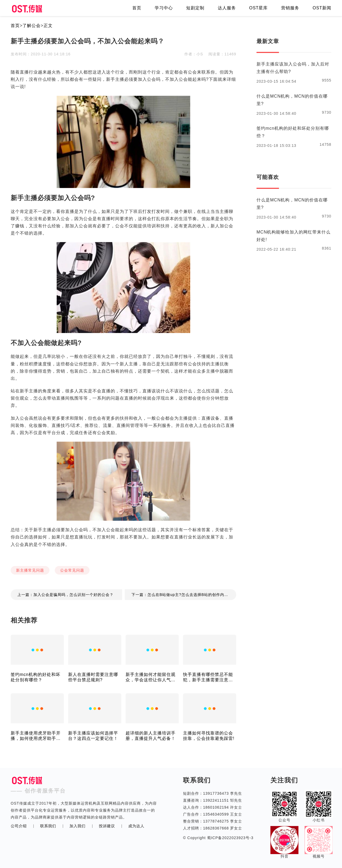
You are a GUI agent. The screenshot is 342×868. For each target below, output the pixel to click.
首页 (137, 8)
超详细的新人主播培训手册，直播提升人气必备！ (151, 736)
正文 (48, 26)
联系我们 (48, 826)
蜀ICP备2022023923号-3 (230, 838)
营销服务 (290, 8)
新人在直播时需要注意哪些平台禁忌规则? (93, 677)
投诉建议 (107, 826)
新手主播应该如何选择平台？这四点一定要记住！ (93, 736)
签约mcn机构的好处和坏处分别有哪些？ (36, 677)
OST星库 (258, 8)
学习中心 (164, 8)
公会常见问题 (72, 570)
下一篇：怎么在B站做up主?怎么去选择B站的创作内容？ (182, 595)
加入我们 (77, 826)
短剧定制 (195, 8)
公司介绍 (19, 826)
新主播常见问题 (30, 570)
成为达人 (136, 826)
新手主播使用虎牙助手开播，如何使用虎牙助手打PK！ (36, 736)
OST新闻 (322, 8)
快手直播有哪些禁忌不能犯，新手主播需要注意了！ (208, 677)
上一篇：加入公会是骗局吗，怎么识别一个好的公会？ (65, 595)
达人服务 (227, 8)
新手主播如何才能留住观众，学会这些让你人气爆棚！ (151, 677)
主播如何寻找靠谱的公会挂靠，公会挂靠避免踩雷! (209, 736)
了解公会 (32, 26)
